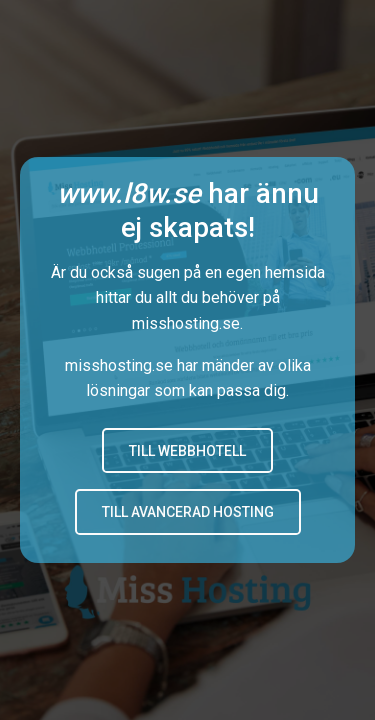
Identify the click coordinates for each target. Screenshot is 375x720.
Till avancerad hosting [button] (188, 512)
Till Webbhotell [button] (187, 451)
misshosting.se (186, 323)
